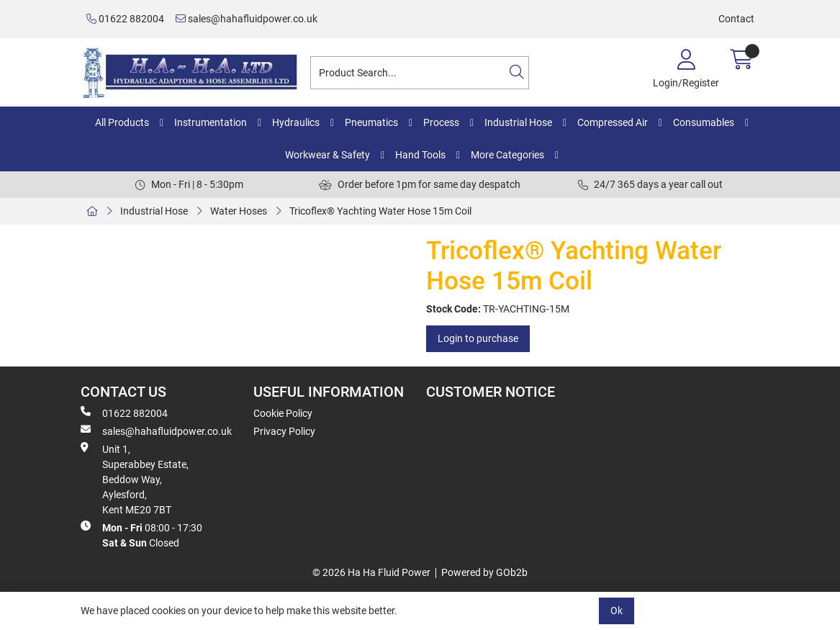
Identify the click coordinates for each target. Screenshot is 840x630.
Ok (617, 611)
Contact (736, 19)
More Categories (507, 155)
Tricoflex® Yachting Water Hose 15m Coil (380, 211)
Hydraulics (296, 122)
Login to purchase (478, 338)
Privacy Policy (284, 431)
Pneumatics (371, 122)
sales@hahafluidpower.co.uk (247, 19)
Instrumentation (211, 122)
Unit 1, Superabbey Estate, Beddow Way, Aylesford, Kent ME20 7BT (135, 479)
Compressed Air (613, 122)
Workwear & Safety (328, 155)
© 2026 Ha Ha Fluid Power (371, 572)
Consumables (704, 122)
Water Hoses (239, 211)
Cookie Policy (283, 413)
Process (441, 122)
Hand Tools (420, 155)
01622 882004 (125, 19)
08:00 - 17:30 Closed (141, 535)
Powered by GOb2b (484, 572)
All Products (122, 122)
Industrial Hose (518, 122)
